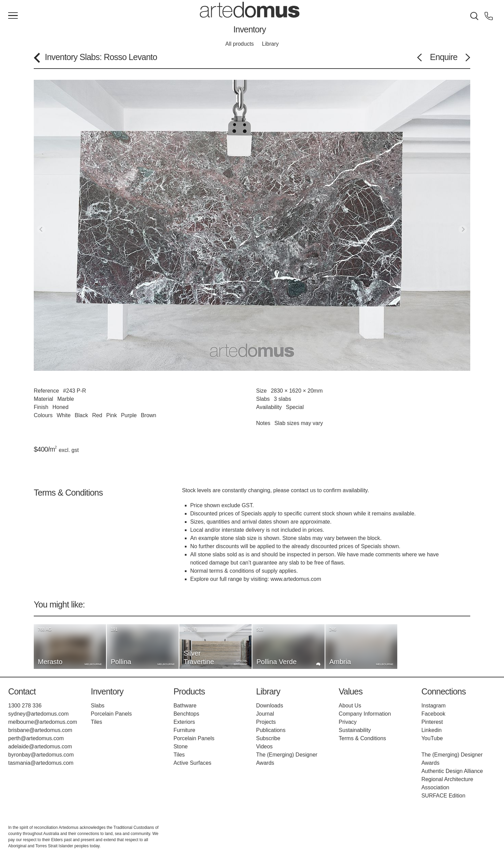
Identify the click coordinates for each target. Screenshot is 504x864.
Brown (149, 415)
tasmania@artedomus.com (41, 763)
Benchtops (187, 714)
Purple (129, 415)
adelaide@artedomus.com (40, 746)
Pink (112, 415)
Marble (66, 399)
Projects (266, 722)
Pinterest (432, 722)
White (64, 415)
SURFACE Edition (443, 796)
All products (240, 44)
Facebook (433, 714)
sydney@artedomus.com (38, 714)
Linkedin (432, 730)
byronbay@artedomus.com (41, 755)
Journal (265, 714)
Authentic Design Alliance (452, 771)
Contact (22, 691)
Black (81, 415)
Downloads (270, 706)
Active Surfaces (192, 763)
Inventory (250, 29)
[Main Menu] (13, 16)
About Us (350, 706)
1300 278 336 (25, 706)
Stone (181, 746)
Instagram (434, 706)
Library (270, 44)
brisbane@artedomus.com (40, 730)
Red (97, 415)
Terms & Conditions (362, 738)
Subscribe (268, 738)
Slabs (90, 57)
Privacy (347, 722)
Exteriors (184, 722)
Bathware (185, 706)
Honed (61, 407)
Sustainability (355, 730)
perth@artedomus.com (36, 738)
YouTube (432, 738)
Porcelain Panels (111, 714)
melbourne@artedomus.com (43, 722)
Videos (264, 746)
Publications (271, 730)
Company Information (365, 714)
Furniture (184, 730)
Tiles (96, 722)
